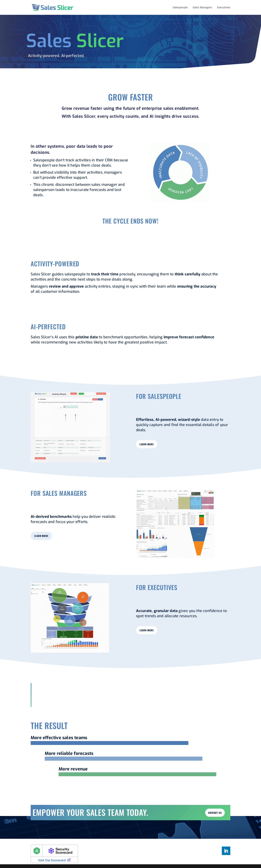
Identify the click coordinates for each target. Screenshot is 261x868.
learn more (147, 444)
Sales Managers (202, 8)
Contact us (215, 813)
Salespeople (180, 8)
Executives (224, 8)
